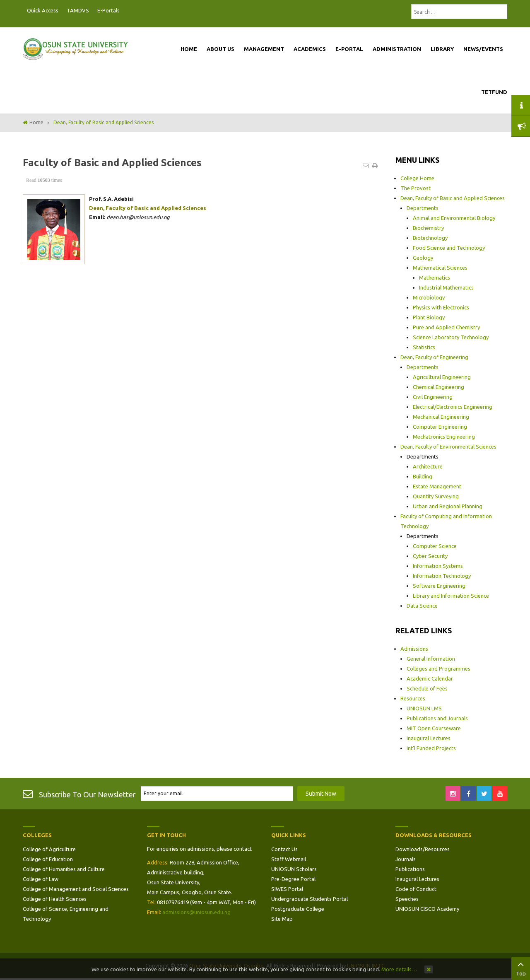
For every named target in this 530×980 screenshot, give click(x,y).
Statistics (424, 347)
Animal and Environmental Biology (454, 218)
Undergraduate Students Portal (310, 899)
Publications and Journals (437, 718)
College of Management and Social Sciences (76, 889)
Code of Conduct (416, 889)
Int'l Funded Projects (431, 748)
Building (423, 476)
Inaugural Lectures (429, 738)
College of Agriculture (49, 849)
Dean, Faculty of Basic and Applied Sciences (453, 198)
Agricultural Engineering (442, 377)
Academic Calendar (430, 678)
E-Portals (108, 10)
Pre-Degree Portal (293, 879)
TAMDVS (78, 10)
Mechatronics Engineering (444, 437)
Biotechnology (430, 238)
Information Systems (438, 566)
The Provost (416, 188)
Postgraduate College (298, 909)
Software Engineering (439, 586)
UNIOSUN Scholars (294, 869)
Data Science (422, 606)
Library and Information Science (451, 596)
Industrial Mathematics (446, 287)
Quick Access (43, 10)
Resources (413, 698)
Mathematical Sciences (440, 268)
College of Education (48, 859)
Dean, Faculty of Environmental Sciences (448, 447)
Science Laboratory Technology (451, 337)
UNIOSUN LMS (424, 708)
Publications (410, 869)
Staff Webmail (289, 859)
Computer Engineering (440, 427)
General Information (431, 659)
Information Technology (442, 576)
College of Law (41, 879)
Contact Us (284, 849)
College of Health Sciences (55, 899)
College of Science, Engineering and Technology (66, 914)
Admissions (414, 649)
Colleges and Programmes (438, 669)
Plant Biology (429, 317)
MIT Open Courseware (434, 728)
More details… (399, 969)
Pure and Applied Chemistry (446, 327)
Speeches (407, 899)
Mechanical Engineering (441, 417)
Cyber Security (430, 556)
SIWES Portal (287, 889)
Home (36, 122)
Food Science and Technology (449, 248)
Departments (423, 208)
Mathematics (435, 278)
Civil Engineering (433, 397)
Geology (423, 258)
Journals (406, 859)
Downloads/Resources (423, 849)
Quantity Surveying (436, 496)
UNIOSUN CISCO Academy (427, 909)
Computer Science (435, 546)
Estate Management (437, 486)
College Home (417, 178)
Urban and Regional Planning (448, 506)
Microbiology (429, 297)
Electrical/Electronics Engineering (453, 407)
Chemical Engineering (438, 387)
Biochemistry (428, 228)
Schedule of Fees (427, 688)
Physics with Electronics (441, 307)
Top (521, 968)
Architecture (428, 466)
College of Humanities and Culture (64, 869)
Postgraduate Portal (126, 11)
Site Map (282, 919)
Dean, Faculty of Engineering (434, 357)
